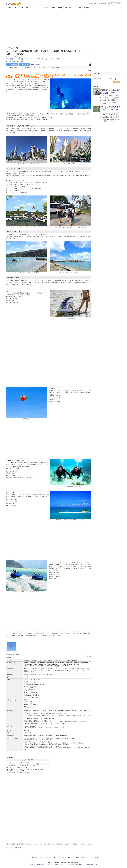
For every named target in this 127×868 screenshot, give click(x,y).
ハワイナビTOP (33, 857)
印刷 (89, 71)
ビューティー (38, 7)
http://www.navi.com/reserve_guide (15, 120)
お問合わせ (94, 864)
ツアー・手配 (68, 7)
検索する (117, 82)
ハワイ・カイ (28, 59)
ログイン (92, 4)
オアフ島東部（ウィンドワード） (15, 59)
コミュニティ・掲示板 (92, 857)
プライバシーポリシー (53, 864)
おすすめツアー (50, 59)
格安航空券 (87, 7)
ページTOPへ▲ (87, 656)
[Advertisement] (63, 23)
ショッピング (29, 7)
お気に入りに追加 (36, 65)
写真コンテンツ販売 (85, 864)
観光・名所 (81, 857)
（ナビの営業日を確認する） (76, 743)
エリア (15, 7)
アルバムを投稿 (24, 64)
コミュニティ (78, 7)
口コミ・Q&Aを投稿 (12, 64)
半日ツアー (59, 59)
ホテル (46, 7)
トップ (9, 7)
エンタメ (53, 7)
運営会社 (39, 864)
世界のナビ (33, 864)
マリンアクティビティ (39, 59)
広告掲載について (74, 864)
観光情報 (60, 7)
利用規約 (44, 864)
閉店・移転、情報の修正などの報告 (15, 62)
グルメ (21, 7)
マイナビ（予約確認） (101, 4)
